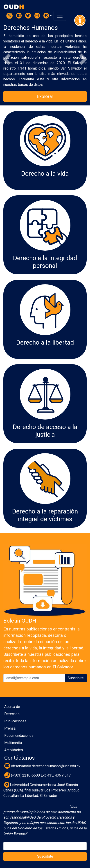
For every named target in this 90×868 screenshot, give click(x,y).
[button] (48, 16)
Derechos (12, 714)
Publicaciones (15, 721)
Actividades (14, 750)
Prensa (10, 728)
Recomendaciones (19, 736)
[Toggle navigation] (60, 16)
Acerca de (12, 707)
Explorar (45, 96)
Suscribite (76, 678)
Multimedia (13, 743)
